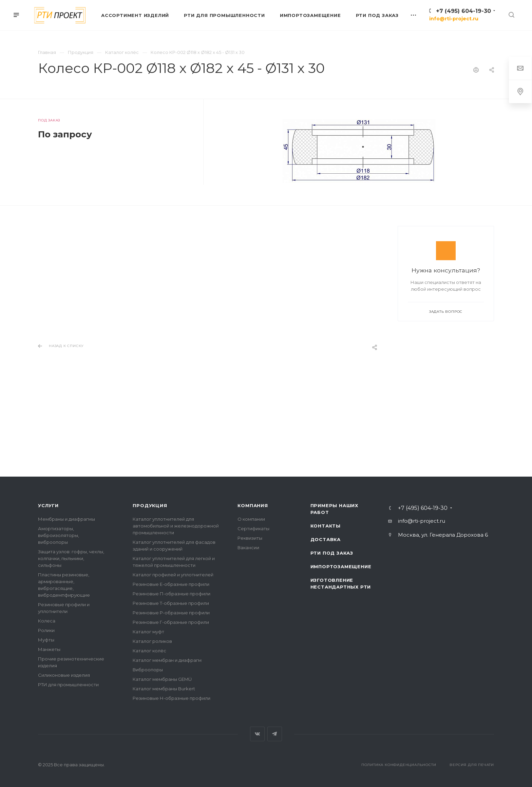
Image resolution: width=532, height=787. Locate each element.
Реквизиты (250, 538)
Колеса (47, 621)
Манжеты (49, 649)
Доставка (326, 539)
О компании (251, 519)
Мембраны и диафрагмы (66, 519)
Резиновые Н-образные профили (172, 698)
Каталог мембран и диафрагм (167, 660)
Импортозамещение (341, 567)
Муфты (46, 640)
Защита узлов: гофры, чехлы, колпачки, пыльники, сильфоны (71, 558)
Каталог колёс (149, 651)
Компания (253, 505)
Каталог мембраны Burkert (164, 689)
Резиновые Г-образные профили (171, 622)
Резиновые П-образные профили (172, 594)
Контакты (326, 526)
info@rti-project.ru (454, 19)
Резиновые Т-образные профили (171, 603)
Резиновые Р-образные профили (171, 613)
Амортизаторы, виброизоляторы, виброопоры (59, 535)
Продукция (150, 505)
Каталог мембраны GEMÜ (162, 679)
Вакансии (248, 548)
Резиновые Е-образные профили (171, 584)
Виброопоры (148, 670)
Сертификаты (253, 529)
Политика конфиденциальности (399, 765)
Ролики (46, 630)
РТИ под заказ (332, 553)
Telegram (275, 734)
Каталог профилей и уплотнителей (173, 575)
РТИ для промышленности (68, 685)
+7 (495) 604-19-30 (463, 11)
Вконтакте (257, 734)
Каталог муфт (148, 632)
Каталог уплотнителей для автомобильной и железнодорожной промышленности (176, 526)
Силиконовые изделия (64, 675)
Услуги (48, 505)
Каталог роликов (152, 641)
